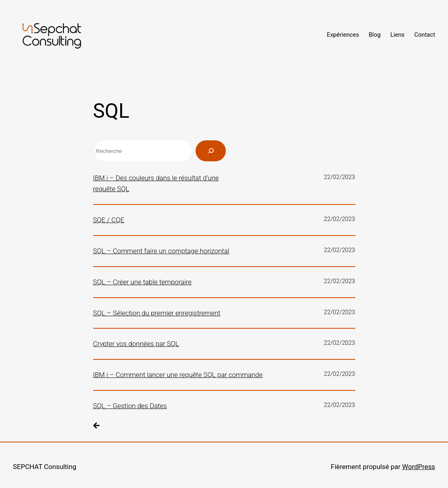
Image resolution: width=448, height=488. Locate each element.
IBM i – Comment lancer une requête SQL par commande (178, 375)
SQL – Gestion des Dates (130, 406)
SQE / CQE (109, 220)
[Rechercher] (210, 151)
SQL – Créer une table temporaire (143, 282)
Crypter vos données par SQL (136, 344)
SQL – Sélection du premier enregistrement (157, 313)
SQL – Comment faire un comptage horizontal (161, 251)
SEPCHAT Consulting (45, 467)
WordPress (419, 467)
